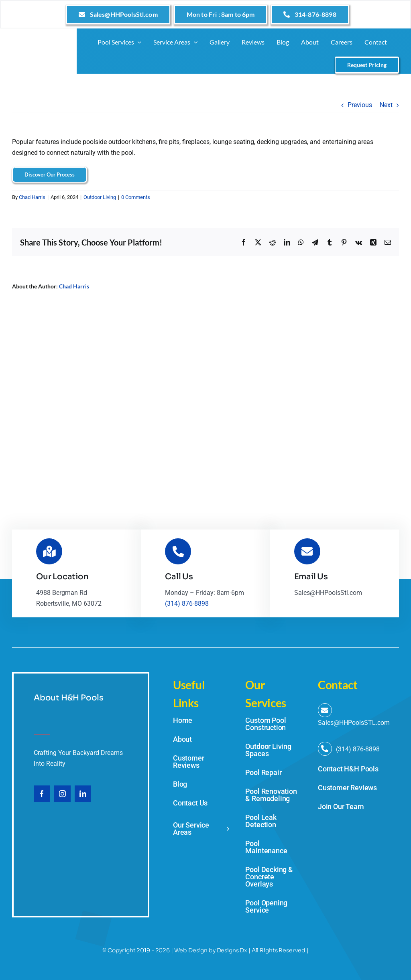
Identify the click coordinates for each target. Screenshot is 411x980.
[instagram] (62, 794)
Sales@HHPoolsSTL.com (354, 723)
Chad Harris (32, 197)
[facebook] (42, 794)
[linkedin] (83, 794)
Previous (360, 105)
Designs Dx (232, 950)
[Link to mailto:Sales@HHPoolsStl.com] (325, 710)
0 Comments (136, 197)
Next (386, 105)
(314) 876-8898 (187, 604)
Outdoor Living (100, 197)
